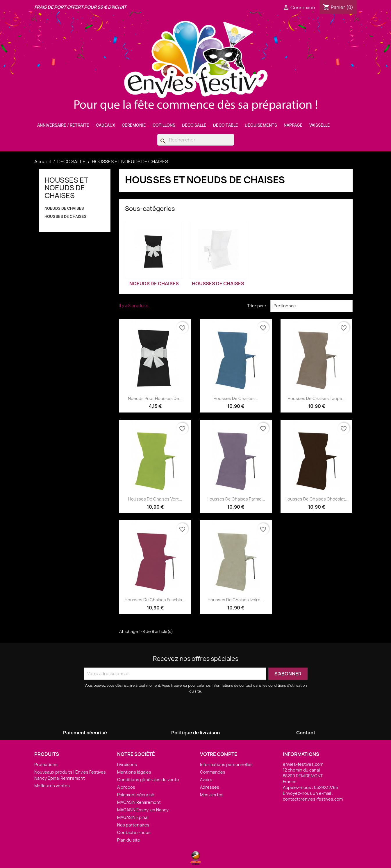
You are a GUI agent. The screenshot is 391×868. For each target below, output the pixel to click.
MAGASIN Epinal (133, 817)
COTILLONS (164, 125)
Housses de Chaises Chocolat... (317, 499)
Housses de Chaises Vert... (155, 499)
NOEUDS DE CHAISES (64, 208)
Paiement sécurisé (136, 795)
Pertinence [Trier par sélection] (311, 306)
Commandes (213, 772)
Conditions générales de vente (148, 780)
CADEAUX (106, 125)
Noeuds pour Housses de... (155, 398)
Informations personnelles (226, 764)
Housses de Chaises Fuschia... (155, 600)
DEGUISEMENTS (261, 125)
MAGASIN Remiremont (139, 802)
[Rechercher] (196, 140)
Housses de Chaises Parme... (236, 499)
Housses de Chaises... (236, 398)
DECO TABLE (226, 125)
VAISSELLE (320, 125)
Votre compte (219, 754)
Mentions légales (134, 772)
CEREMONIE (134, 125)
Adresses (210, 787)
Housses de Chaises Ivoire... (236, 600)
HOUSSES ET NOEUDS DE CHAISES (66, 188)
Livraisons (127, 764)
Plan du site (129, 840)
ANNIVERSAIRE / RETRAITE (63, 125)
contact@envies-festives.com (313, 799)
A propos (126, 787)
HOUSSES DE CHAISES (66, 216)
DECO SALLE (194, 125)
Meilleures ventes (52, 786)
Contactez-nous (134, 832)
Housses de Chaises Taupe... (317, 398)
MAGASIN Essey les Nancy (143, 810)
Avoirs (206, 780)
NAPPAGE (293, 125)
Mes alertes (212, 795)
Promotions (46, 764)
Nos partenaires (133, 825)
